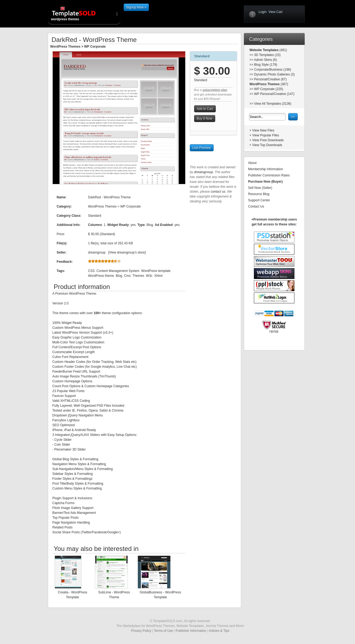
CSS (92, 271)
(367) (284, 84)
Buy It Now (205, 119)
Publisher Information (191, 631)
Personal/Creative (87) (270, 79)
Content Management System (118, 271)
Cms (127, 276)
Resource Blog (259, 194)
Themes (138, 276)
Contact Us (256, 206)
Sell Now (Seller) (260, 188)
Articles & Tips (219, 631)
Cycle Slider (63, 440)
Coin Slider (62, 445)
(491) (283, 50)
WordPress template (156, 271)
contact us (218, 192)
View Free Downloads (268, 140)
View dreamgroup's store (127, 252)
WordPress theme (101, 276)
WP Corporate (95, 47)
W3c (149, 276)
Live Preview (202, 148)
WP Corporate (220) (269, 89)
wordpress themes (78, 14)
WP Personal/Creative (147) (274, 94)
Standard (202, 56)
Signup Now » (136, 7)
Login (263, 12)
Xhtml (159, 276)
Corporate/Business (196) (273, 70)
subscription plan (215, 90)
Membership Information (266, 169)
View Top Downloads (267, 145)
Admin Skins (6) (265, 60)
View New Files (263, 130)
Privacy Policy (141, 631)
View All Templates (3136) (273, 104)
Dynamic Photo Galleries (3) (274, 74)
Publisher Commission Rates (269, 175)
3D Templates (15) (267, 55)
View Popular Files (266, 135)
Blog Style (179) (266, 65)
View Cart (276, 12)
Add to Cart (205, 109)
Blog (119, 276)
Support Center (259, 200)
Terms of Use (163, 631)
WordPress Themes (65, 47)
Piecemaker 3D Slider (70, 449)
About (252, 163)
